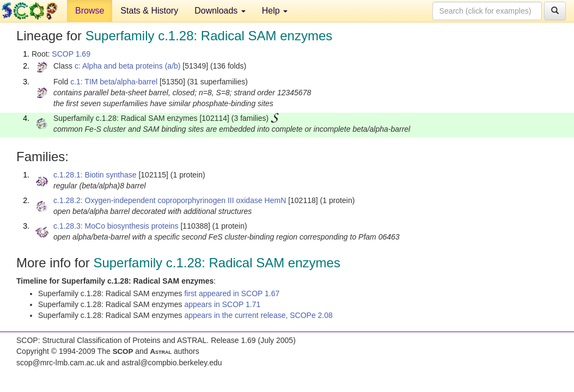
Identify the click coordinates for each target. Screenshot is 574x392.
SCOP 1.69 (71, 54)
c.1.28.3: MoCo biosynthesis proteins (116, 226)
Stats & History (149, 11)
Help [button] (275, 11)
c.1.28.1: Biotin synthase (95, 175)
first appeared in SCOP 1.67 (232, 293)
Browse (90, 11)
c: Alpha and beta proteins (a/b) (128, 66)
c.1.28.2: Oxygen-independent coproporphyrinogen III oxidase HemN (170, 200)
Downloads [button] (220, 11)
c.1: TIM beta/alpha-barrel (114, 82)
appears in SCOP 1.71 (222, 304)
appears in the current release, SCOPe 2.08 (258, 315)
